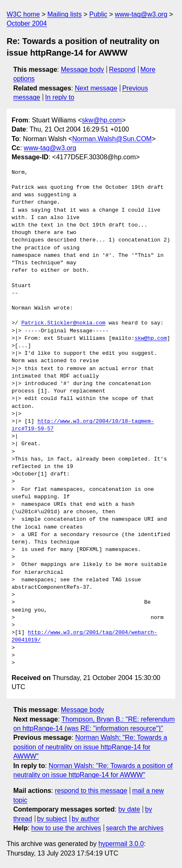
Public (98, 14)
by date (129, 809)
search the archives (135, 828)
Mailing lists (64, 14)
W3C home (23, 14)
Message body (83, 69)
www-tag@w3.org (141, 14)
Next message (96, 88)
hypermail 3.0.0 (121, 844)
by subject (52, 819)
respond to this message (91, 791)
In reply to (60, 97)
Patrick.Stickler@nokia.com (63, 323)
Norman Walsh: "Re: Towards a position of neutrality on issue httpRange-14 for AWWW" (90, 747)
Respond (122, 69)
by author (86, 819)
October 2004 (27, 23)
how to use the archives (66, 828)
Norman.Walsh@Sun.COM (112, 139)
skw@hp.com (102, 120)
